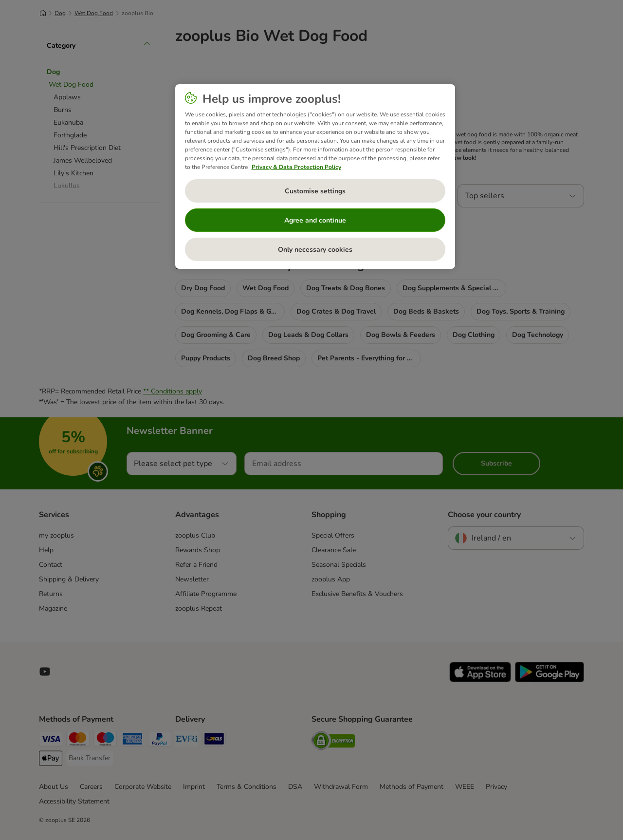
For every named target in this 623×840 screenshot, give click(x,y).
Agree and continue (315, 220)
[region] (315, 177)
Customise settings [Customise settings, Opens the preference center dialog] (315, 191)
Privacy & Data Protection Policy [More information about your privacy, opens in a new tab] (296, 167)
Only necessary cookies (315, 250)
